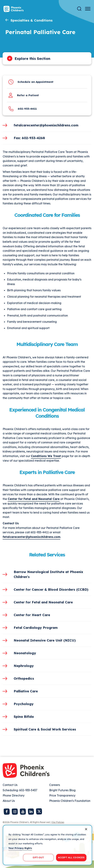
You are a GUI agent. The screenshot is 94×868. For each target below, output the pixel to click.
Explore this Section (32, 59)
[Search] (79, 9)
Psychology (24, 704)
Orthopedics (24, 678)
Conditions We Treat (46, 456)
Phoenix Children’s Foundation (70, 801)
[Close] (86, 829)
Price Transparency (62, 795)
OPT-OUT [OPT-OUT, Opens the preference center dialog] (38, 857)
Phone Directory (14, 795)
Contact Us (10, 785)
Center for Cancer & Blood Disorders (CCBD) (51, 589)
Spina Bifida (24, 717)
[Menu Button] (88, 9)
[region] (47, 845)
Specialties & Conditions (32, 20)
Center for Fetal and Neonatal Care (34, 499)
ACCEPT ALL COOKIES (71, 857)
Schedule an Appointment (35, 82)
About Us (9, 801)
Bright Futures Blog (62, 790)
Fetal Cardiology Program (36, 628)
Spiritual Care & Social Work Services (45, 729)
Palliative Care (26, 691)
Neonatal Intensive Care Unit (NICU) (45, 640)
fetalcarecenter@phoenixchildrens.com (46, 125)
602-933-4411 (27, 109)
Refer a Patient (28, 95)
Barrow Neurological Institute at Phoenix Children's (48, 574)
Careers (55, 785)
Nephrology (24, 666)
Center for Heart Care (32, 615)
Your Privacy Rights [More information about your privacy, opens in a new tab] (20, 848)
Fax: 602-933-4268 (29, 138)
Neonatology (25, 653)
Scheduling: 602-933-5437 (20, 790)
